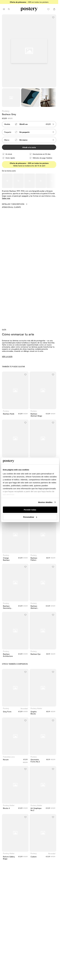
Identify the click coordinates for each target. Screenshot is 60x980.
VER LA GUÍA (7, 356)
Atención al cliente (11, 207)
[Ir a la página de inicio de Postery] (29, 9)
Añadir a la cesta (29, 147)
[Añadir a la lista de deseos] (53, 18)
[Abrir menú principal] (4, 9)
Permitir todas (30, 510)
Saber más (6, 198)
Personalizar (30, 517)
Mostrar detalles (45, 502)
